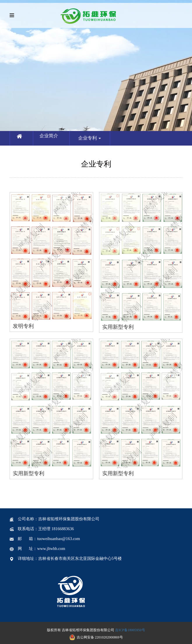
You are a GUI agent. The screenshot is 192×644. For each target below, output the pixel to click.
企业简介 (50, 137)
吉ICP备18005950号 (130, 630)
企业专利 (95, 143)
